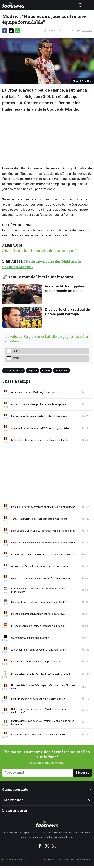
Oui (15, 351)
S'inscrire (82, 773)
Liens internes (15, 811)
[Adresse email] (38, 773)
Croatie (46, 370)
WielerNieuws (84, 859)
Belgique (32, 370)
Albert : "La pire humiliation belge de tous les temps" (39, 251)
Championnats (15, 789)
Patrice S (87, 30)
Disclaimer (48, 859)
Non (16, 358)
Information (13, 800)
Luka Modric (62, 370)
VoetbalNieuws (65, 859)
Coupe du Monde (13, 370)
